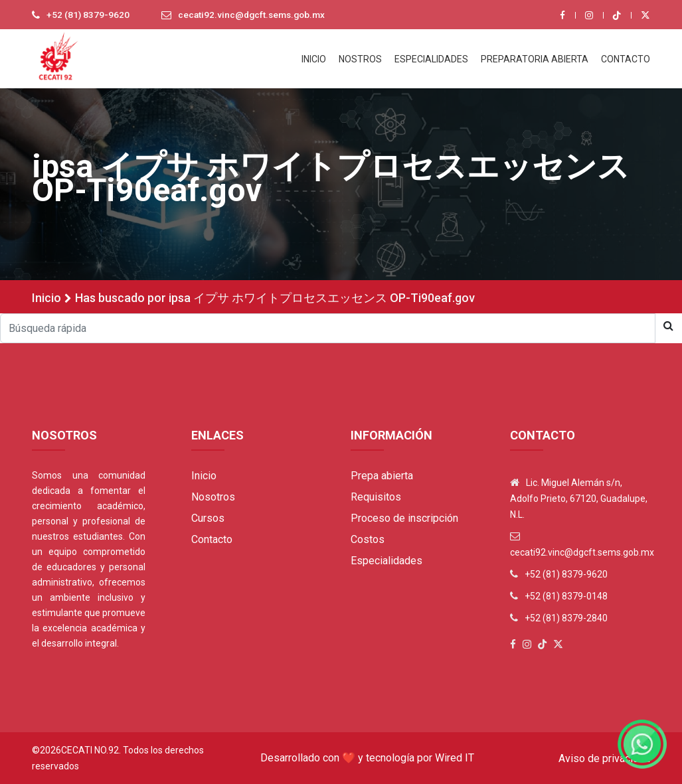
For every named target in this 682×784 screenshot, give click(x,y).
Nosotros (213, 497)
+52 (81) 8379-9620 (88, 15)
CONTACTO (626, 59)
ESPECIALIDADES (431, 59)
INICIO (314, 59)
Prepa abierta (382, 476)
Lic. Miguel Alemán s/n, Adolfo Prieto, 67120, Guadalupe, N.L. (579, 499)
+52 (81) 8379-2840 (566, 618)
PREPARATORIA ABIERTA (535, 59)
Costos (368, 539)
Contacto (212, 539)
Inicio (46, 298)
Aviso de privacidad (604, 758)
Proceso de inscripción (404, 518)
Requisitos (376, 497)
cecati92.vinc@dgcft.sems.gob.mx (255, 15)
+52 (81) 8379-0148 (566, 596)
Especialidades (386, 561)
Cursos (208, 518)
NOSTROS (360, 59)
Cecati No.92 (90, 750)
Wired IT (455, 758)
